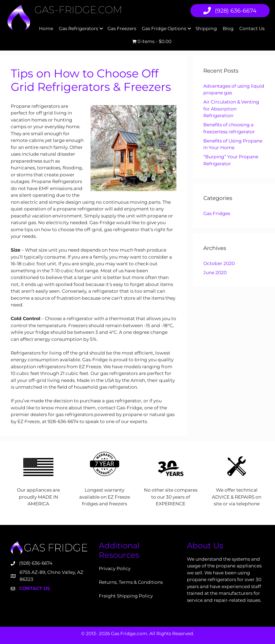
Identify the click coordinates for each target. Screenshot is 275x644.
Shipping (206, 28)
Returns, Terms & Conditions (131, 582)
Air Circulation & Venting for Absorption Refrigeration (231, 109)
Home (46, 28)
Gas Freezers (122, 28)
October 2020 (219, 263)
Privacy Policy (115, 568)
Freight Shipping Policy (126, 596)
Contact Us (252, 28)
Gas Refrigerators (78, 28)
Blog (228, 28)
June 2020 (215, 273)
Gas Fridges (217, 213)
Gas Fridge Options (164, 28)
